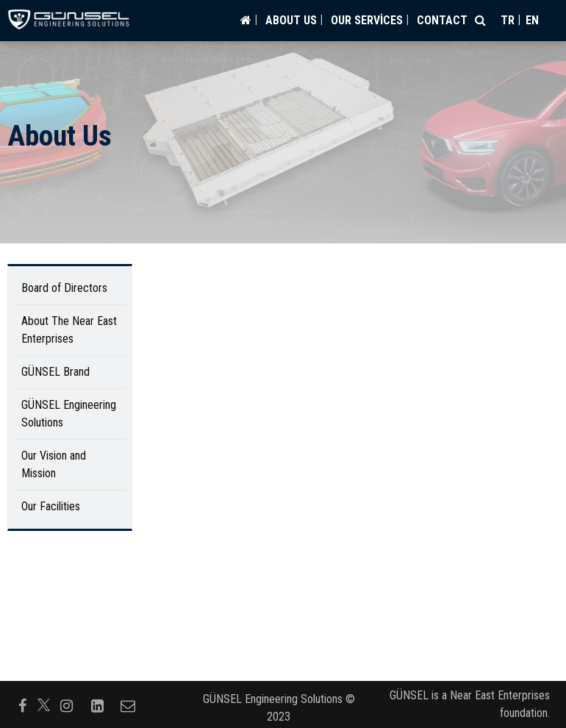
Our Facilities (51, 506)
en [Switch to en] (532, 20)
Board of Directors (64, 288)
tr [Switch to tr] (508, 20)
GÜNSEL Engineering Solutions (69, 414)
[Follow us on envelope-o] (128, 704)
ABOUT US (291, 20)
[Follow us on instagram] (66, 704)
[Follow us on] (44, 705)
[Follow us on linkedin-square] (97, 704)
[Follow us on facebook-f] (22, 704)
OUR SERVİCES (367, 20)
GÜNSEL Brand (55, 372)
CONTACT (442, 20)
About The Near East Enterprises (69, 330)
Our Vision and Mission (54, 464)
